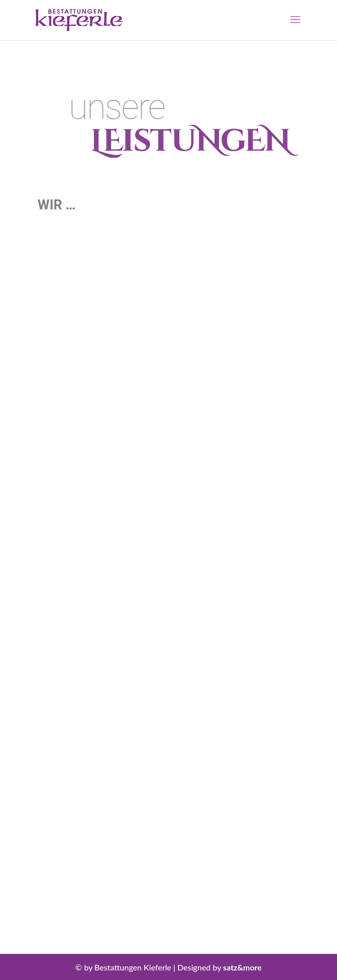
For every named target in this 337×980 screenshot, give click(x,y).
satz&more (242, 967)
